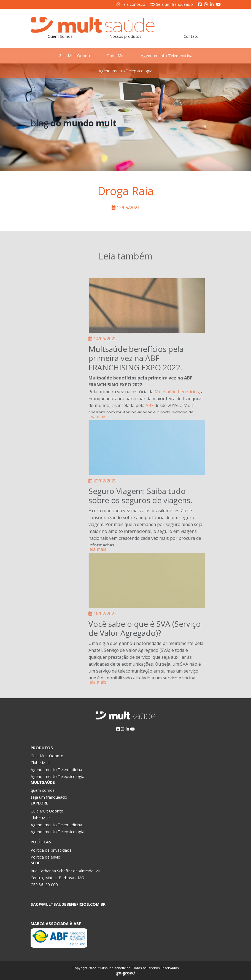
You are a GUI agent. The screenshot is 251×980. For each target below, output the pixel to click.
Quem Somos (60, 36)
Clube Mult (116, 56)
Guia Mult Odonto (72, 56)
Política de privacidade (51, 850)
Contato (191, 36)
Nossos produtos (125, 36)
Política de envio (45, 857)
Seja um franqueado (172, 4)
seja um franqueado (49, 797)
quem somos (43, 790)
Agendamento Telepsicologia (125, 71)
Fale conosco (131, 4)
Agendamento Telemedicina (169, 56)
